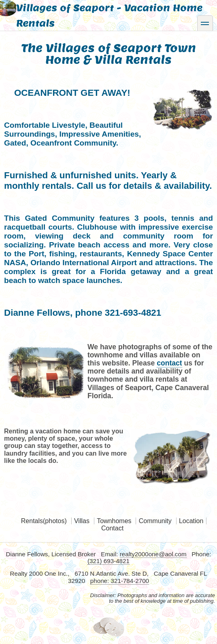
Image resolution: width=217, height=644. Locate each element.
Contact (112, 528)
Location (191, 521)
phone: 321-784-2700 (120, 581)
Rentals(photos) (44, 521)
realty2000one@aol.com (153, 554)
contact (169, 363)
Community (155, 521)
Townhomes (114, 521)
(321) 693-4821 (108, 561)
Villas (82, 521)
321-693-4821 (133, 313)
